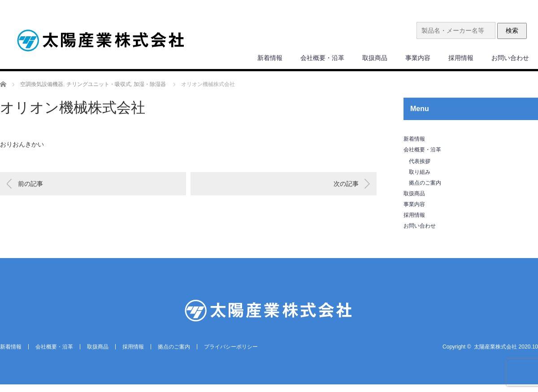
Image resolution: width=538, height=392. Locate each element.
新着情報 (270, 58)
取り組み (420, 172)
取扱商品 (375, 58)
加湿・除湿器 (150, 84)
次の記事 (346, 184)
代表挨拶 (420, 161)
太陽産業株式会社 (495, 347)
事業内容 (418, 58)
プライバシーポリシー (231, 347)
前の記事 (30, 184)
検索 (512, 30)
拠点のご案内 (425, 183)
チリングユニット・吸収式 (99, 84)
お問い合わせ (510, 58)
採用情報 (461, 58)
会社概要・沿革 (322, 58)
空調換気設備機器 (42, 84)
